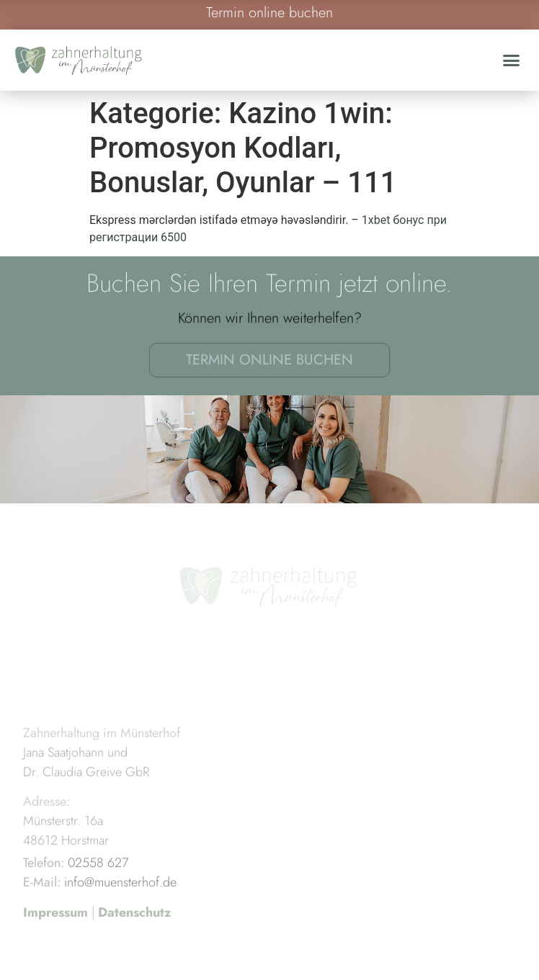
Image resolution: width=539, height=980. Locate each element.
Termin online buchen (269, 363)
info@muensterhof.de (120, 901)
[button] (512, 60)
